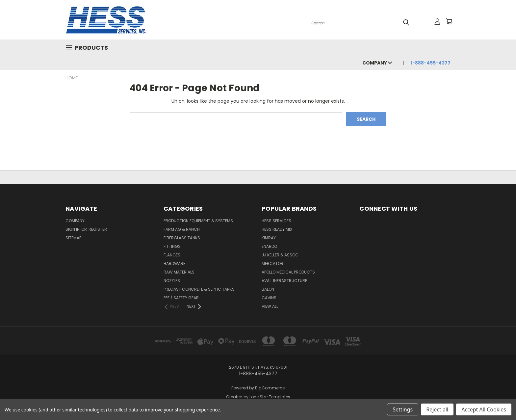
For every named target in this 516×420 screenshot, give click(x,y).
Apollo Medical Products (288, 272)
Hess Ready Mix (277, 229)
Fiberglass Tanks (182, 238)
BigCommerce (270, 388)
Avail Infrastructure (284, 281)
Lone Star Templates (270, 397)
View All (270, 306)
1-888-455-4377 (431, 63)
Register (98, 229)
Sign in (73, 229)
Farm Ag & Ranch (182, 229)
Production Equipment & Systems (198, 221)
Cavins (269, 298)
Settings (403, 409)
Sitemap (73, 238)
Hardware (174, 263)
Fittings (172, 246)
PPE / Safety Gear (181, 298)
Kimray (269, 238)
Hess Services (276, 221)
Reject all (437, 409)
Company (377, 63)
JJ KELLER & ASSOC (280, 255)
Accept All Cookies (484, 409)
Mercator (272, 263)
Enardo (269, 246)
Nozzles (172, 281)
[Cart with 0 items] (449, 21)
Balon (268, 289)
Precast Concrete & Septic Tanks (199, 289)
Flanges (172, 255)
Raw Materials (179, 272)
